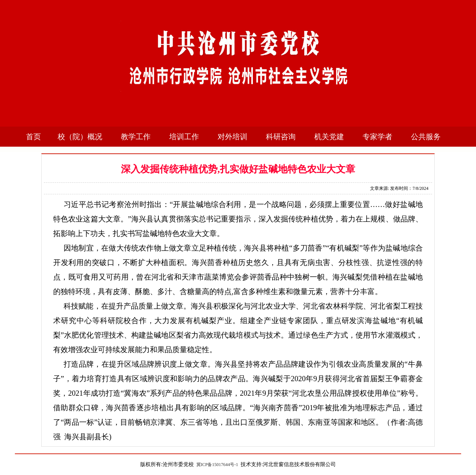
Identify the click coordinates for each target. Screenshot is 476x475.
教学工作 (136, 137)
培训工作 (184, 137)
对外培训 (232, 137)
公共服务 (426, 137)
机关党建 (329, 137)
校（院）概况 (80, 137)
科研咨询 (281, 137)
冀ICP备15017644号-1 (217, 465)
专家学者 (377, 137)
